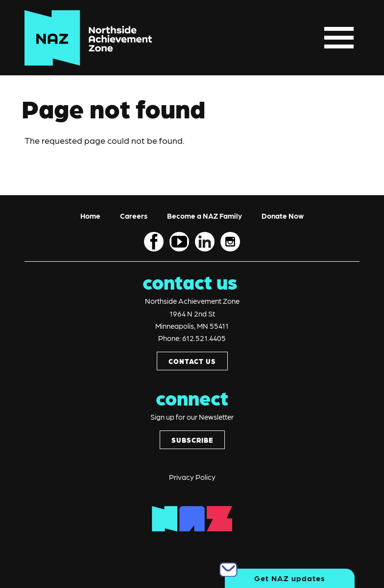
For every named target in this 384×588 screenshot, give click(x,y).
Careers (134, 216)
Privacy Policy (192, 477)
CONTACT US (192, 361)
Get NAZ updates (290, 578)
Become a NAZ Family (204, 216)
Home (90, 216)
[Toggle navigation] (339, 38)
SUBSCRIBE (192, 440)
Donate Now (283, 216)
